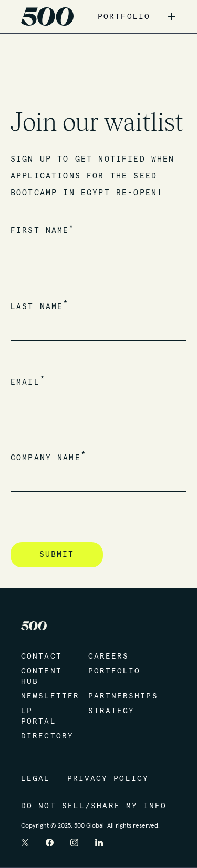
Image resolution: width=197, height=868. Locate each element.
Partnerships (111, 696)
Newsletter (44, 696)
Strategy (111, 711)
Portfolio (111, 671)
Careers (109, 657)
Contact (42, 657)
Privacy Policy (108, 779)
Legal (36, 779)
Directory (44, 736)
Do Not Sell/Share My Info (94, 806)
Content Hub (42, 676)
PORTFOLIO (124, 17)
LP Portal (39, 716)
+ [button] (172, 17)
